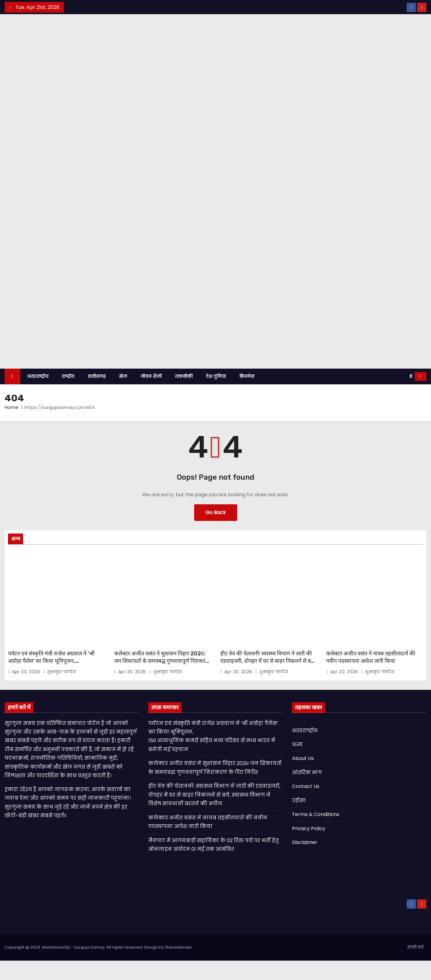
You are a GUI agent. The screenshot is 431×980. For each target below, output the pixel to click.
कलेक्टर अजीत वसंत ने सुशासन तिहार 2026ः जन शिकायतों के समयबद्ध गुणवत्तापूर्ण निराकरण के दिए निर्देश (162, 680)
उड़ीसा (299, 820)
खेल (123, 396)
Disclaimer (305, 862)
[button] (411, 396)
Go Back (216, 532)
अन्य (297, 764)
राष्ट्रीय (68, 396)
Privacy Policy (309, 848)
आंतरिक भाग (307, 792)
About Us (303, 778)
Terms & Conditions (316, 834)
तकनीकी (184, 396)
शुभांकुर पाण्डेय (60, 691)
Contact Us (306, 806)
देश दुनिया (216, 396)
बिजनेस (247, 396)
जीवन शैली (151, 396)
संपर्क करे (416, 967)
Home (12, 427)
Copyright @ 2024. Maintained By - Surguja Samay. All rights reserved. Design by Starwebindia (98, 967)
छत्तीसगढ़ (97, 396)
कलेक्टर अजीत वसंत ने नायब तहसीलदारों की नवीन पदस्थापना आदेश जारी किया (371, 677)
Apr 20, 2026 (27, 691)
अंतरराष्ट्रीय (38, 396)
